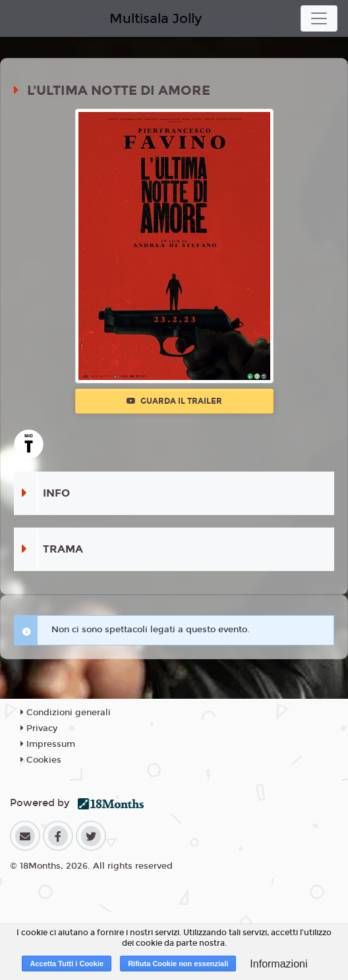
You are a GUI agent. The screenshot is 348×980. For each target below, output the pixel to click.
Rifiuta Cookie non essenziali (178, 964)
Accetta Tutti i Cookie (67, 964)
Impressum (48, 744)
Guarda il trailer (174, 401)
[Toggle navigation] (319, 18)
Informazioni (278, 964)
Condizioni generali (66, 713)
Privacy (39, 728)
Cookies (41, 760)
